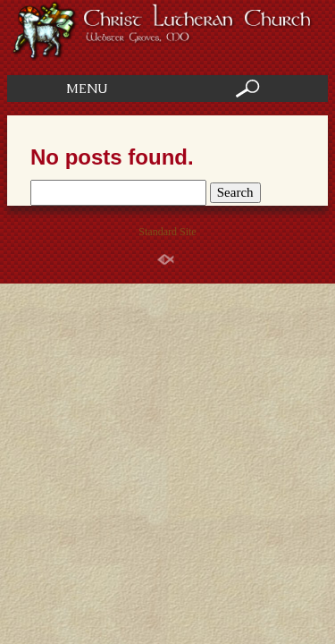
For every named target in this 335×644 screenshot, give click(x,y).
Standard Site (167, 232)
